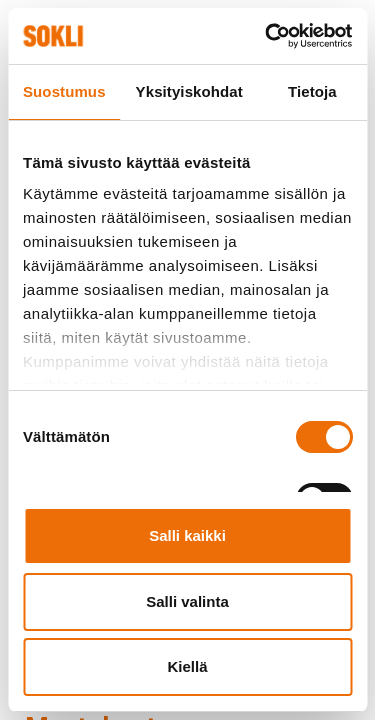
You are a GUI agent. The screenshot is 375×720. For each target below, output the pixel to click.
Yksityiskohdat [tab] (189, 91)
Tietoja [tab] (312, 91)
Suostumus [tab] (64, 91)
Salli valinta (187, 601)
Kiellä (187, 666)
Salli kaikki (187, 535)
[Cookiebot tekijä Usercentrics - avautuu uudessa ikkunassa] (267, 36)
